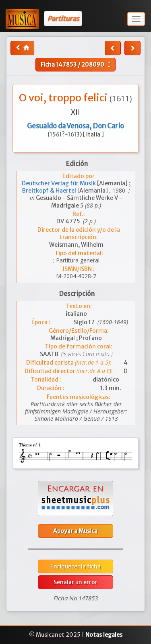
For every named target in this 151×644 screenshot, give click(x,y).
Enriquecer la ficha (75, 566)
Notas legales (104, 635)
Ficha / (77, 65)
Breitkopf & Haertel (50, 191)
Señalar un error (75, 582)
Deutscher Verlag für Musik (59, 183)
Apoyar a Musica (75, 531)
